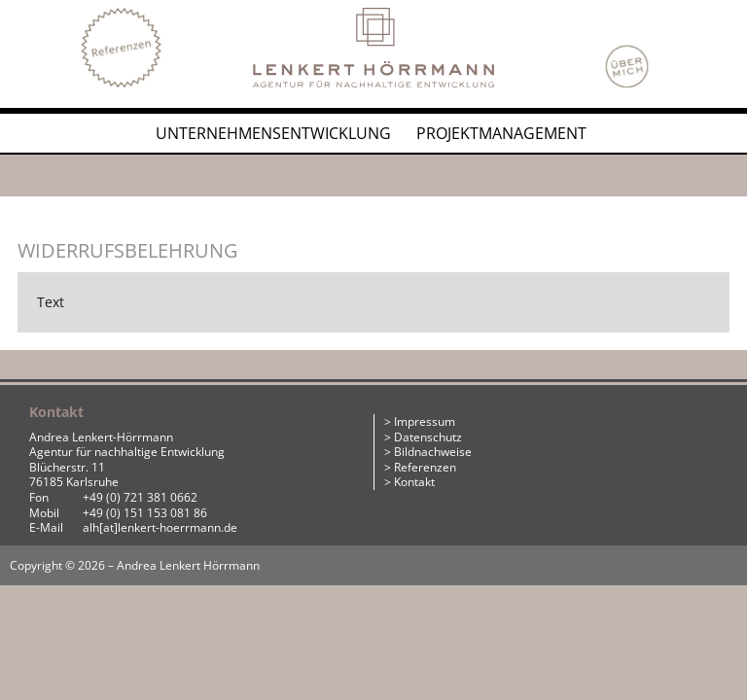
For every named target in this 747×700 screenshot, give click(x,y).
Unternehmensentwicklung (273, 133)
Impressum (425, 421)
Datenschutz (428, 437)
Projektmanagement (501, 133)
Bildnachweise (433, 452)
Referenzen (425, 467)
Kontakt (414, 482)
